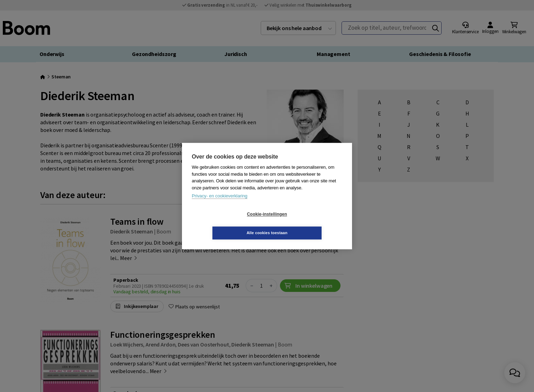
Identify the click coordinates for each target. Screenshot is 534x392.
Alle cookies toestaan (309, 223)
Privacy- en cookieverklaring (220, 205)
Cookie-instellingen (225, 224)
